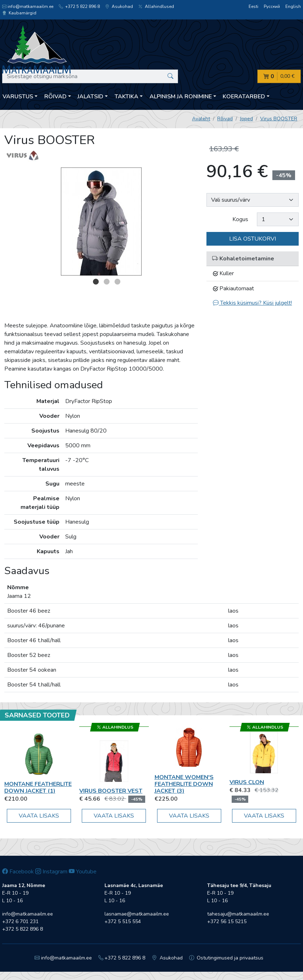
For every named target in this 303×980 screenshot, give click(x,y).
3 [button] (117, 282)
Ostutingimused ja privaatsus (226, 958)
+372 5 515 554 (123, 921)
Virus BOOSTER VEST (111, 791)
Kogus (240, 219)
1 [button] (96, 282)
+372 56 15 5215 (227, 921)
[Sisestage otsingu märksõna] (90, 76)
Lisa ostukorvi (253, 239)
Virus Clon (247, 782)
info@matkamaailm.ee (28, 6)
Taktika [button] (126, 97)
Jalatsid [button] (90, 97)
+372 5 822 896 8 (79, 6)
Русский (272, 6)
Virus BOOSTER (279, 119)
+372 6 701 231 (20, 921)
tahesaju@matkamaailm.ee (238, 914)
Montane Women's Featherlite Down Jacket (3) (184, 784)
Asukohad (119, 6)
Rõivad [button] (55, 97)
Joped (246, 119)
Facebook (18, 872)
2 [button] (107, 282)
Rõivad (225, 119)
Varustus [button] (18, 97)
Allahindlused (156, 6)
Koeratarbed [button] (244, 97)
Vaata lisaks (39, 816)
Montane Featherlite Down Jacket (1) (38, 787)
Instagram (51, 872)
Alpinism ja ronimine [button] (181, 97)
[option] (101, 221)
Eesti (253, 6)
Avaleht (201, 119)
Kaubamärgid (19, 13)
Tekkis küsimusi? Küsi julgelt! (252, 303)
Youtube (83, 872)
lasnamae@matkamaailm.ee (137, 914)
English (293, 6)
